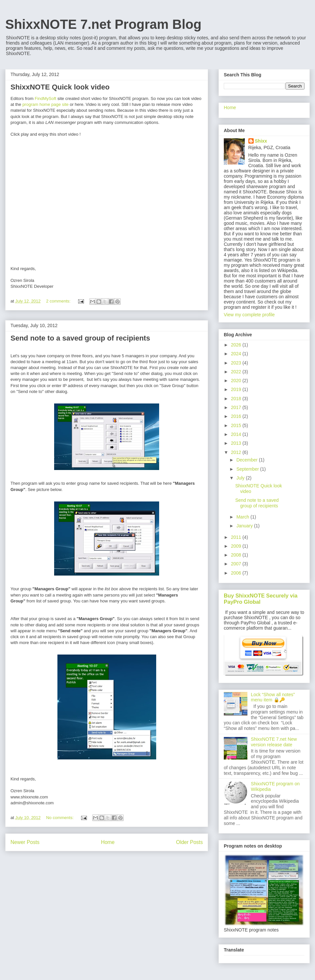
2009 (237, 546)
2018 (237, 399)
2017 (237, 407)
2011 (237, 537)
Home (108, 842)
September (248, 469)
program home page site (45, 104)
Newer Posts (25, 842)
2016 (237, 416)
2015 (237, 425)
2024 (237, 354)
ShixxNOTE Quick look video (60, 87)
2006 (237, 573)
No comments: (60, 818)
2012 (237, 452)
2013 (237, 443)
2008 (237, 555)
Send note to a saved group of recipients (80, 338)
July (241, 478)
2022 (237, 372)
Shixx (261, 141)
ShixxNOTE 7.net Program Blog (103, 24)
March (243, 517)
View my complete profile (249, 315)
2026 (237, 345)
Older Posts (189, 842)
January (245, 526)
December (247, 460)
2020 (237, 381)
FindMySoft (46, 98)
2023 (237, 363)
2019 (237, 389)
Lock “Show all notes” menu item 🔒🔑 (273, 697)
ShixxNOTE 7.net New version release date (274, 742)
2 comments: (59, 301)
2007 (237, 564)
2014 (237, 434)
